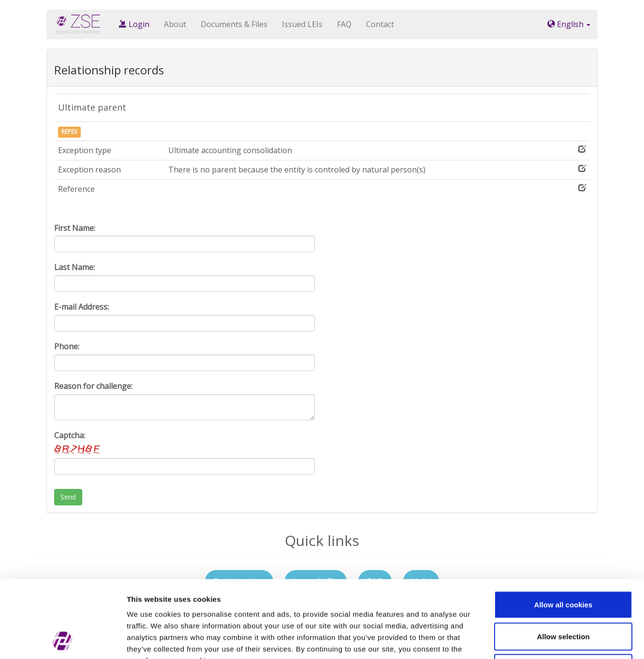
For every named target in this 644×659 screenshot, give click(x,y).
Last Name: (74, 267)
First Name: (75, 228)
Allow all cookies (563, 532)
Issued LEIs (302, 24)
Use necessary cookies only (563, 595)
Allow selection (563, 564)
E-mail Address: (81, 307)
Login (134, 24)
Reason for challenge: (93, 386)
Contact (380, 24)
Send (68, 497)
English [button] (569, 24)
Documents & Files (234, 24)
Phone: (67, 346)
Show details (507, 640)
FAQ (344, 24)
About (175, 24)
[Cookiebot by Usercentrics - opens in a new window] (63, 640)
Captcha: (78, 443)
